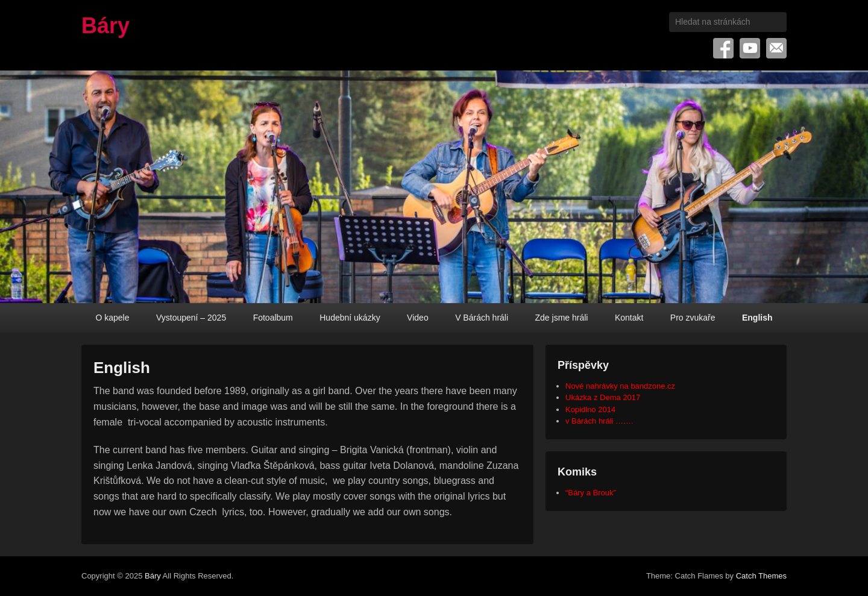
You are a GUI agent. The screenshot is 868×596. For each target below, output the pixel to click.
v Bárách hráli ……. (599, 421)
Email (776, 48)
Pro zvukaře (693, 318)
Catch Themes (761, 576)
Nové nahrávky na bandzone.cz (620, 386)
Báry (105, 26)
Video (418, 318)
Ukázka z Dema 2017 (603, 397)
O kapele (112, 318)
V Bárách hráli (482, 318)
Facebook (723, 48)
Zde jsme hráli (562, 318)
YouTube (750, 48)
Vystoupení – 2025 (191, 318)
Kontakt (629, 318)
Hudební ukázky (350, 318)
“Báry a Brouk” (591, 493)
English (757, 318)
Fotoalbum (273, 318)
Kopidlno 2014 (590, 409)
